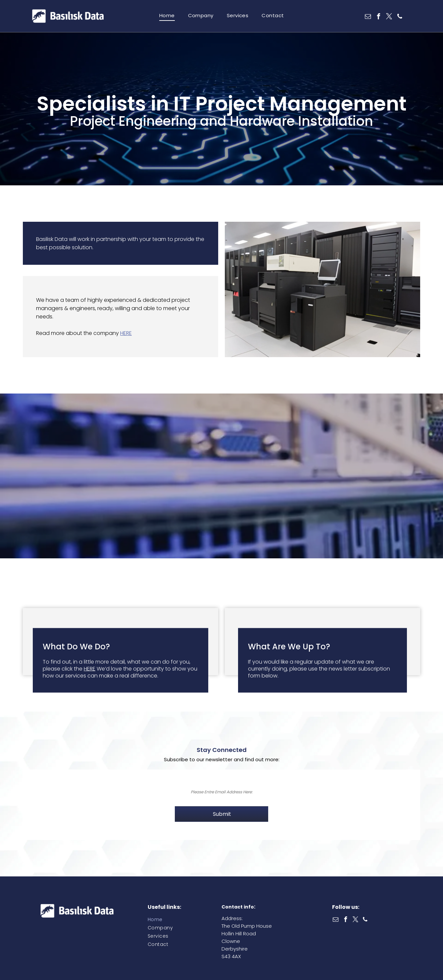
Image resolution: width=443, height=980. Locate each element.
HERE (126, 333)
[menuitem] (167, 15)
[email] (368, 17)
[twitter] (389, 17)
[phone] (400, 17)
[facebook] (379, 17)
